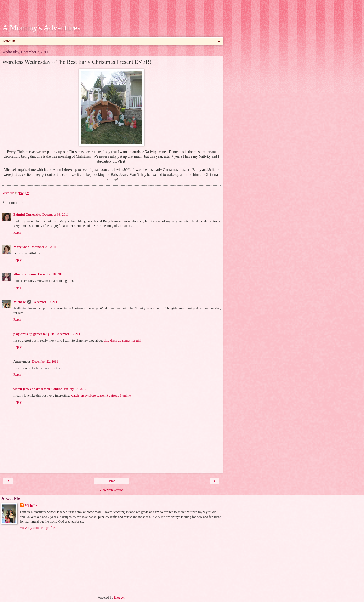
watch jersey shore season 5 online (38, 389)
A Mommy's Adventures (41, 28)
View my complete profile (37, 528)
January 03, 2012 (75, 389)
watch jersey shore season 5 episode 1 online (101, 395)
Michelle (20, 302)
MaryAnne (21, 247)
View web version (111, 490)
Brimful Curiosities (27, 215)
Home (111, 481)
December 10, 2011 (51, 274)
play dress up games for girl (122, 340)
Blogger (119, 597)
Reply (17, 232)
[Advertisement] (111, 13)
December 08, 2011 (56, 215)
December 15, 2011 (69, 334)
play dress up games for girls (34, 334)
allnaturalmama (25, 274)
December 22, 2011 (45, 361)
